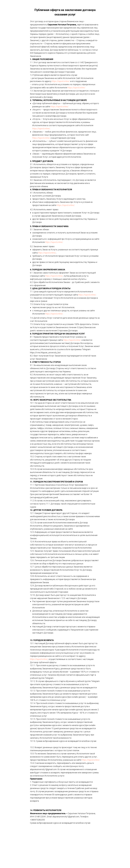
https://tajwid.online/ (61, 81)
